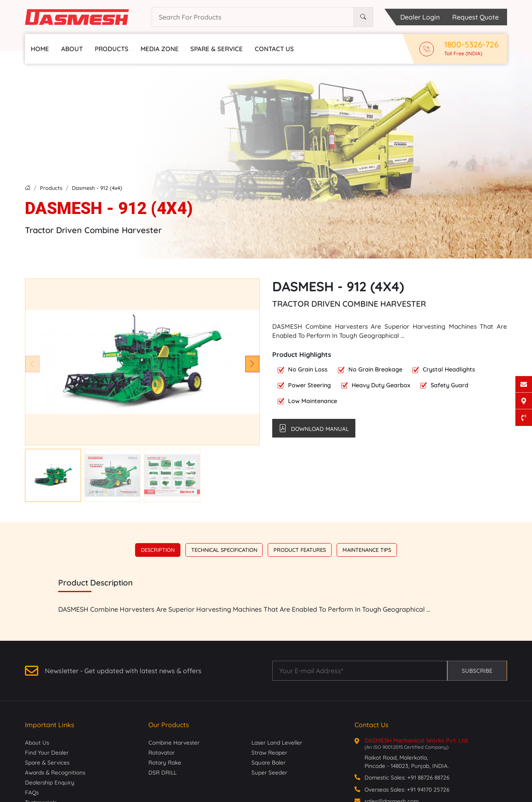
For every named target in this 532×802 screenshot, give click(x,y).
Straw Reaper (269, 752)
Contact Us (274, 49)
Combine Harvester (174, 742)
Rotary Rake (165, 762)
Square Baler (268, 762)
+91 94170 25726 (428, 789)
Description (158, 550)
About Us (37, 742)
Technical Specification (224, 550)
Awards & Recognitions (55, 772)
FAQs (32, 792)
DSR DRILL (163, 772)
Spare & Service (217, 49)
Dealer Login (420, 17)
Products (112, 49)
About (72, 49)
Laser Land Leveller (277, 742)
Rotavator (161, 752)
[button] (252, 364)
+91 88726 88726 (428, 777)
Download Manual (314, 428)
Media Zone (160, 49)
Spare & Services (47, 762)
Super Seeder (269, 772)
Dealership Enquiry (50, 782)
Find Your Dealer (47, 752)
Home (40, 49)
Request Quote (475, 17)
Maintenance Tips (367, 550)
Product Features (300, 550)
